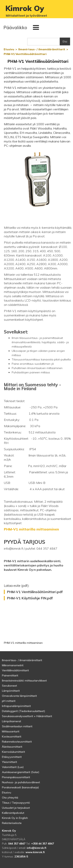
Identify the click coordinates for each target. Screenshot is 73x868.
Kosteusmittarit (12, 737)
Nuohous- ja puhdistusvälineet (21, 782)
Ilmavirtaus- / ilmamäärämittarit (22, 660)
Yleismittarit (9, 762)
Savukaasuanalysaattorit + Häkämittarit (27, 716)
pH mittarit (9, 701)
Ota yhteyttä (10, 798)
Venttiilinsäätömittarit (15, 670)
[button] (22, 28)
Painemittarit (10, 675)
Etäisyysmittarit (12, 757)
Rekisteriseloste (12, 823)
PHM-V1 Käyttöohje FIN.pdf (30, 598)
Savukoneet (9, 686)
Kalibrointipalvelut (13, 813)
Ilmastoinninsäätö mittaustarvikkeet (24, 681)
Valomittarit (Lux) (13, 767)
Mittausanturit (11, 731)
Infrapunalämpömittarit (16, 706)
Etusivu (7, 792)
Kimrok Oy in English (15, 818)
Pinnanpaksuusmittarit (16, 777)
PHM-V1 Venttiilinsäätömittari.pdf (35, 592)
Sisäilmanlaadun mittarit (17, 726)
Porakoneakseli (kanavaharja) (20, 787)
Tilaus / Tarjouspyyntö (16, 803)
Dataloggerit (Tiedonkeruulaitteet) (24, 711)
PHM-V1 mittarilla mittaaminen (31, 529)
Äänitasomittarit (12, 747)
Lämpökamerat (11, 721)
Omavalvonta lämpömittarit (19, 696)
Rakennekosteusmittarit (17, 742)
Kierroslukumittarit (13, 752)
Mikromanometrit (13, 665)
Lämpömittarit (11, 691)
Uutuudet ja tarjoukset (16, 808)
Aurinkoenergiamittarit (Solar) (21, 772)
